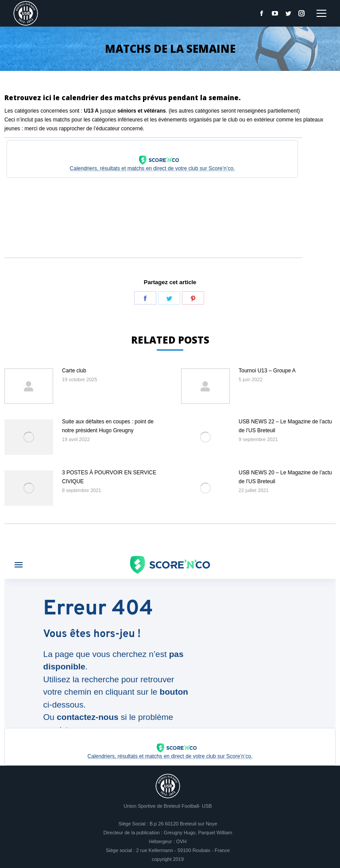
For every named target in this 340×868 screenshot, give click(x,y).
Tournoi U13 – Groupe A (267, 371)
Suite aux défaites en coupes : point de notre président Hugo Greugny (108, 426)
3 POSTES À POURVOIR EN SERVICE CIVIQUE (109, 477)
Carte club (74, 371)
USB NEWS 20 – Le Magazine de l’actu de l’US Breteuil (285, 477)
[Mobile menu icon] (321, 13)
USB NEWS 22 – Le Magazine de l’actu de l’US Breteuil (285, 426)
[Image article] (29, 386)
